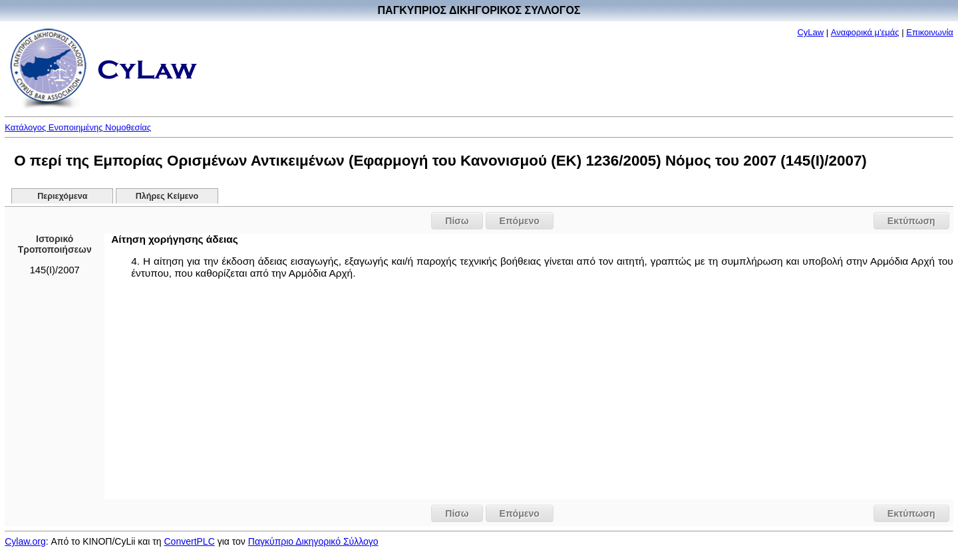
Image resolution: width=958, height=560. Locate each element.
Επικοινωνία (930, 32)
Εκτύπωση (911, 221)
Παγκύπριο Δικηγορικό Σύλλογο (313, 541)
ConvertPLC (190, 541)
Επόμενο (520, 221)
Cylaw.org (25, 541)
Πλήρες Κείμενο (167, 196)
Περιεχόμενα (62, 196)
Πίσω (457, 221)
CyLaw (810, 32)
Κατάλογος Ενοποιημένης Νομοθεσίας (78, 127)
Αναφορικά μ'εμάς (865, 32)
